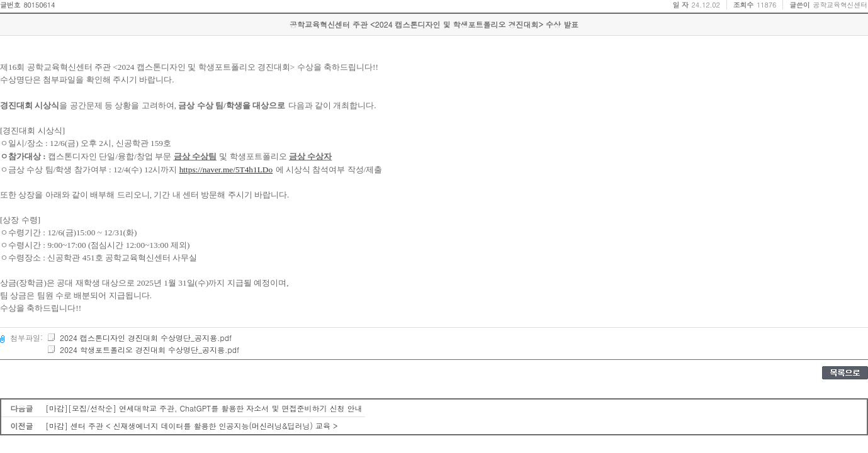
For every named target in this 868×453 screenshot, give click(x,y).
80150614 (39, 5)
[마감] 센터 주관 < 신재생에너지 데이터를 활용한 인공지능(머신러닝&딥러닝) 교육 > (192, 426)
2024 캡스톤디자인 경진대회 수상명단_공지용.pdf (139, 338)
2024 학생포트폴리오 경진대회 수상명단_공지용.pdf (143, 350)
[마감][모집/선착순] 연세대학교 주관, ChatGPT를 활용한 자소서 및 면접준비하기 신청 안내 (204, 408)
